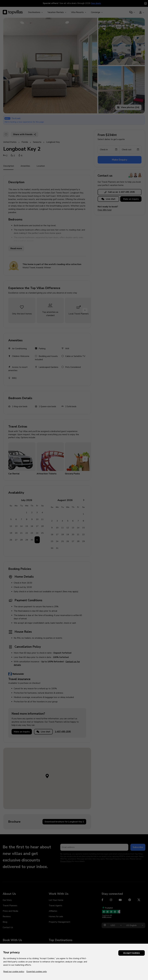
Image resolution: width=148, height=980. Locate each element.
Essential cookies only (37, 972)
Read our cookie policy (14, 972)
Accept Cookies (132, 953)
